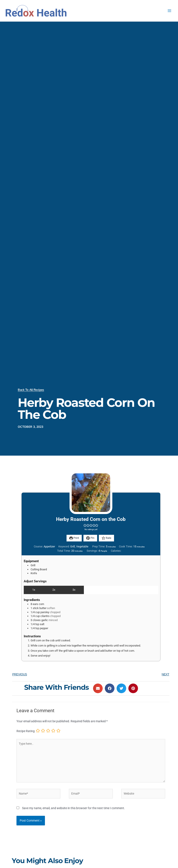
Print (74, 538)
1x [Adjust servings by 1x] (34, 590)
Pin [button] (90, 538)
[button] (85, 525)
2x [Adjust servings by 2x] (54, 590)
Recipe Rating (26, 731)
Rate (106, 538)
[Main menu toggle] (170, 11)
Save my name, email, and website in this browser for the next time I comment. (73, 808)
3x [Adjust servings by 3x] (74, 590)
